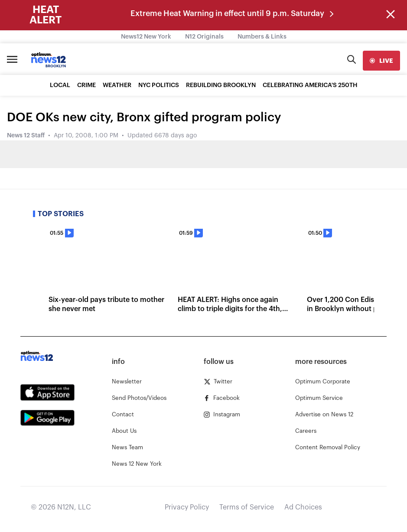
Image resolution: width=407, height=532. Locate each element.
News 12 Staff (26, 136)
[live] (381, 61)
